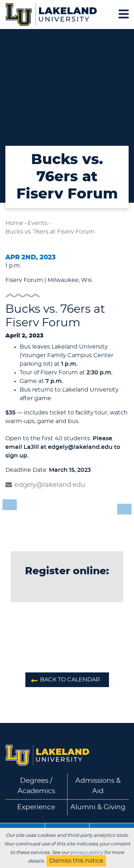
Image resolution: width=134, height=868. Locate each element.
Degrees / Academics (36, 786)
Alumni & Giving (98, 807)
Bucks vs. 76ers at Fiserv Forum (50, 232)
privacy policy (87, 853)
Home (14, 223)
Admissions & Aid (98, 786)
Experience (36, 807)
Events (38, 223)
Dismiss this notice (76, 861)
